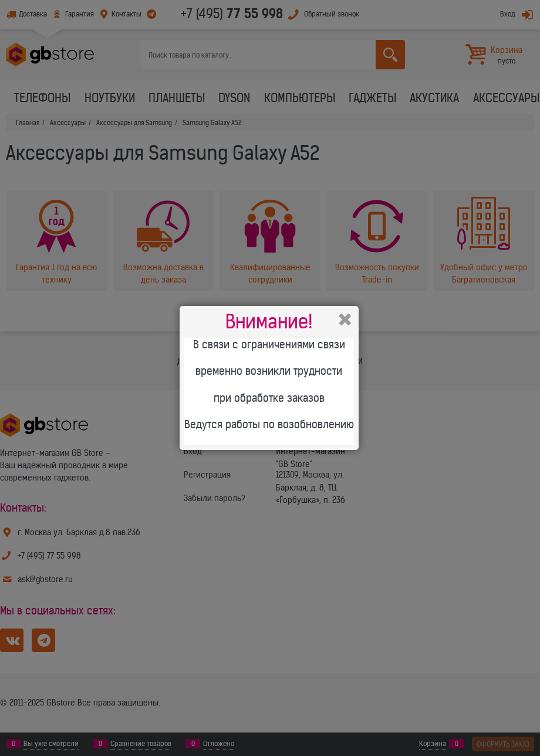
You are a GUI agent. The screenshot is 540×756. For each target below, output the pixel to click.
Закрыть (345, 320)
